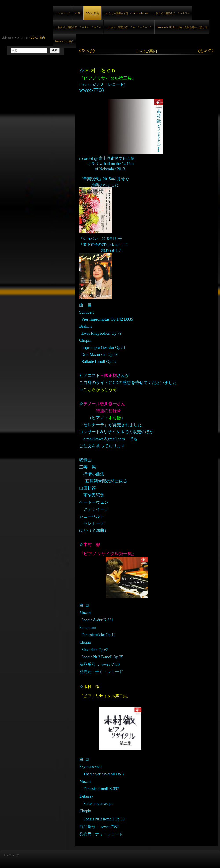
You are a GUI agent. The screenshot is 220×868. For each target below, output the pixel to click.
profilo (78, 13)
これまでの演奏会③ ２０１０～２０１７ (129, 27)
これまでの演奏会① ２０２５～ (171, 13)
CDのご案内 (92, 13)
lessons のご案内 (64, 41)
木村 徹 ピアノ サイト (51, 17)
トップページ (62, 13)
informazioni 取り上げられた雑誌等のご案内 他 (182, 27)
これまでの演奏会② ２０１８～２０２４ (78, 27)
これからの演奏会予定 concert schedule (126, 13)
